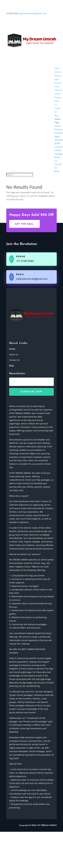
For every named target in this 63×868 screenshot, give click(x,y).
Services (58, 72)
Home (57, 68)
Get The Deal (24, 224)
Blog (56, 116)
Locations (58, 90)
